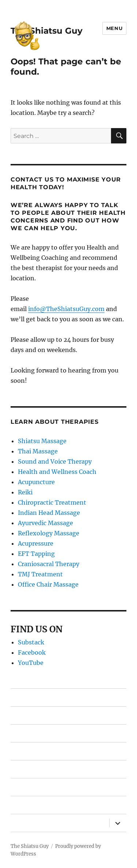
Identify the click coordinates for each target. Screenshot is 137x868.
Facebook (32, 652)
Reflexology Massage (49, 533)
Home (20, 698)
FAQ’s (19, 787)
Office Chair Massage (48, 584)
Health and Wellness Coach (57, 472)
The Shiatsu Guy (47, 31)
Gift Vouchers (30, 751)
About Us (24, 823)
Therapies (25, 716)
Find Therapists (33, 734)
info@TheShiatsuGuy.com (66, 309)
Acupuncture (36, 482)
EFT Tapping (36, 554)
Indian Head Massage (49, 513)
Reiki (25, 492)
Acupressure (36, 543)
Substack (31, 642)
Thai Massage (38, 451)
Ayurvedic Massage (45, 523)
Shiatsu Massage (42, 441)
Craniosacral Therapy (49, 564)
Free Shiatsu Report (40, 769)
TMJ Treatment (40, 574)
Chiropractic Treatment (52, 502)
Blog (17, 805)
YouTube (31, 663)
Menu (114, 28)
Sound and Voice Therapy (55, 461)
